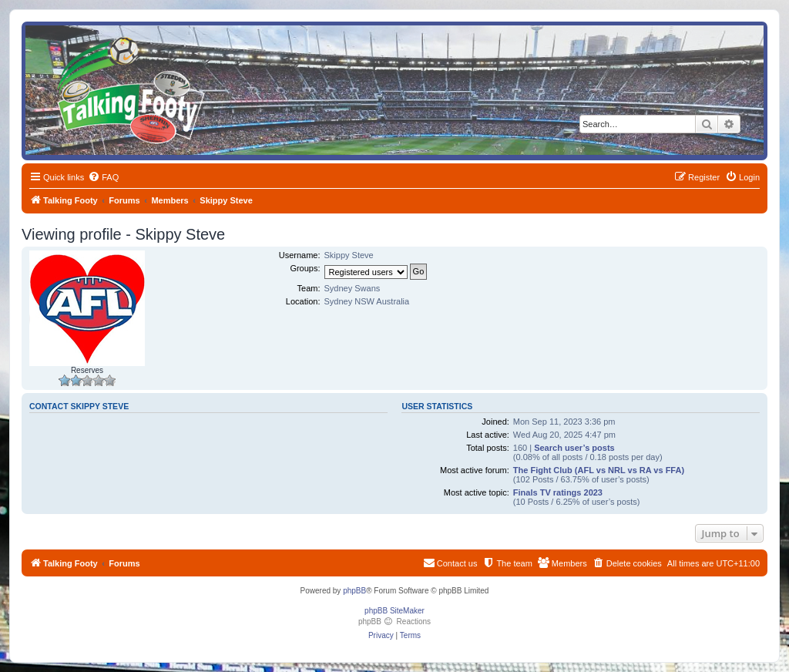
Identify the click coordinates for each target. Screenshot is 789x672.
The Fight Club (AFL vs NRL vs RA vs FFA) (599, 470)
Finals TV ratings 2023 (558, 492)
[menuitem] (103, 177)
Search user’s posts (574, 448)
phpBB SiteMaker (394, 611)
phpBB (354, 591)
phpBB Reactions (394, 622)
